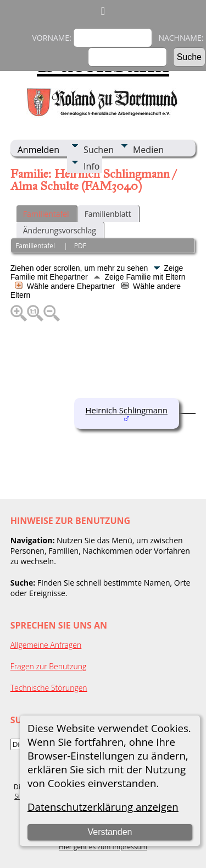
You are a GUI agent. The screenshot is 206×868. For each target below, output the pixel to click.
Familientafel (46, 214)
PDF (80, 246)
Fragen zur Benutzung (49, 666)
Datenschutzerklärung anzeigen (103, 807)
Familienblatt (108, 214)
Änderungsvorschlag (60, 230)
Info (91, 166)
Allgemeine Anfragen (46, 645)
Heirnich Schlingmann (127, 410)
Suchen (99, 150)
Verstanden (110, 832)
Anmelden (38, 150)
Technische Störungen (49, 688)
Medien (148, 150)
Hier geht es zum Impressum (103, 847)
